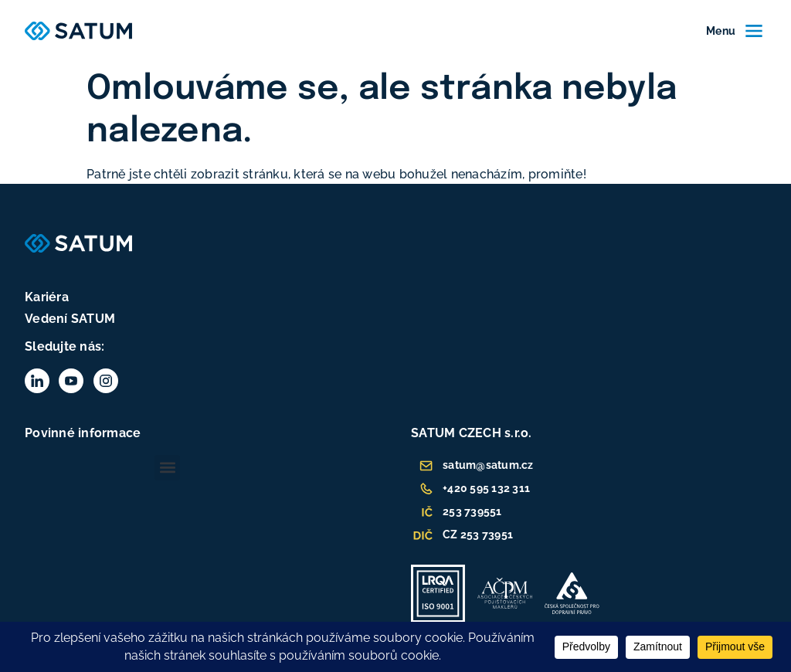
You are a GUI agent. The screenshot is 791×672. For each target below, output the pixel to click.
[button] (167, 468)
